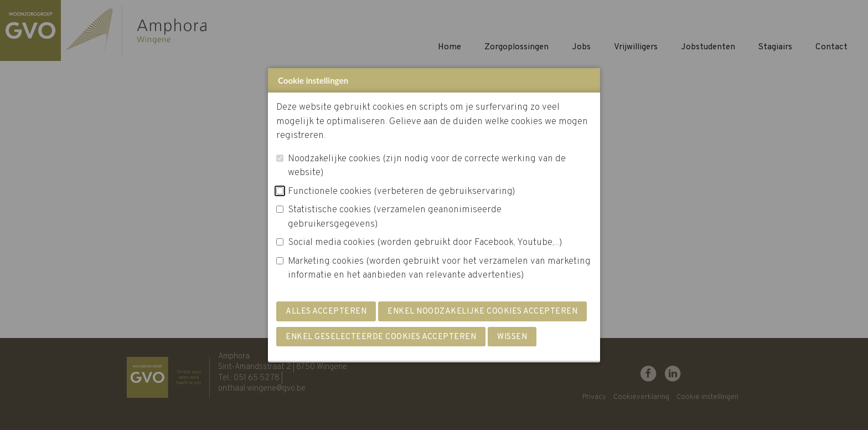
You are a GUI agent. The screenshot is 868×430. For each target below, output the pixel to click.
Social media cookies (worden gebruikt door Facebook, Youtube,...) (425, 243)
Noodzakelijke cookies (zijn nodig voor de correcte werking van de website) (427, 166)
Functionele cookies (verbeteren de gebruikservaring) (402, 192)
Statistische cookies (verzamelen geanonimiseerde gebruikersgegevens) (395, 217)
